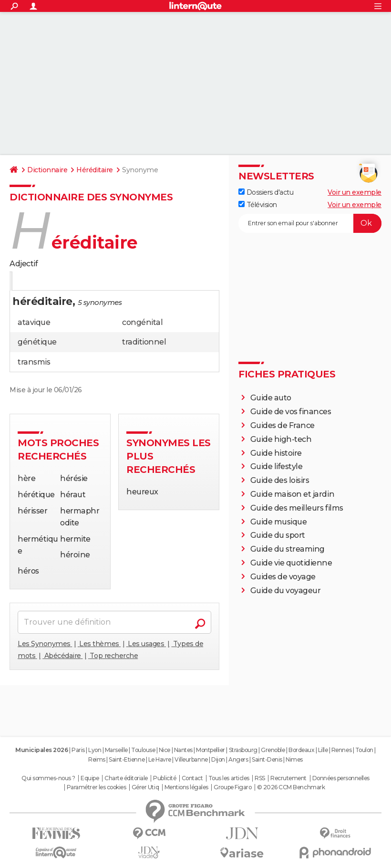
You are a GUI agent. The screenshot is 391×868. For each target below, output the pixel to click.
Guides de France (283, 425)
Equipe (90, 778)
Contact (192, 778)
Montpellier (211, 750)
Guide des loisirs (280, 480)
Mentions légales (186, 787)
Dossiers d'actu (266, 192)
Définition (30, 282)
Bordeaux (301, 750)
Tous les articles (229, 778)
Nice (165, 750)
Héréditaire (95, 170)
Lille (323, 750)
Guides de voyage (283, 577)
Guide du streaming (288, 549)
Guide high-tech (281, 439)
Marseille (116, 750)
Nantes (183, 750)
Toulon (364, 750)
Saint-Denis (267, 759)
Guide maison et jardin (292, 494)
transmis (34, 362)
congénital (142, 322)
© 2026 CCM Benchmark (291, 787)
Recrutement (288, 778)
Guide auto (271, 398)
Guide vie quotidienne (291, 563)
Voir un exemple (355, 192)
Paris (78, 750)
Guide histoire (276, 453)
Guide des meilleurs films (297, 508)
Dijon (218, 759)
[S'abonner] (310, 223)
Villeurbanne (191, 759)
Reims (97, 759)
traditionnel (144, 342)
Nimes (294, 759)
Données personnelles (341, 778)
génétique (37, 342)
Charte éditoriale (126, 778)
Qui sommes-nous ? (48, 778)
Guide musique (279, 522)
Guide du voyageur (286, 591)
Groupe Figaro (232, 787)
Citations (106, 282)
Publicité (165, 778)
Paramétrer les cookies (96, 787)
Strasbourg (243, 750)
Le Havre (160, 759)
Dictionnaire (47, 170)
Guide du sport (278, 535)
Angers (238, 759)
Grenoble (273, 750)
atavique (34, 322)
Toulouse (143, 750)
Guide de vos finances (291, 412)
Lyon (95, 750)
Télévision (258, 205)
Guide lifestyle (277, 466)
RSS (260, 778)
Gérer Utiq (145, 787)
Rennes (341, 750)
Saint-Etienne (127, 759)
